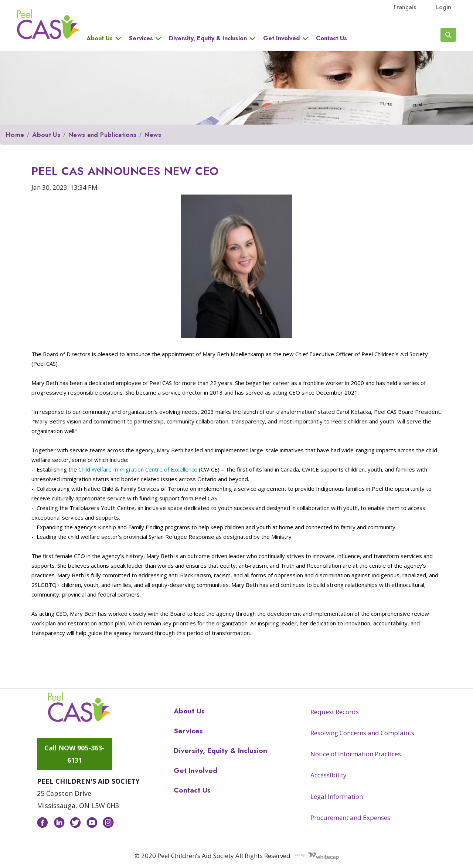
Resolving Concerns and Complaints (362, 733)
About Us (100, 38)
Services (141, 38)
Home (15, 135)
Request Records (335, 712)
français (405, 7)
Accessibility (329, 775)
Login (444, 7)
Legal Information (337, 796)
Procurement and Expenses (350, 818)
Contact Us (331, 38)
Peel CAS (48, 24)
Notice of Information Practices (356, 754)
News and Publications (102, 135)
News (153, 135)
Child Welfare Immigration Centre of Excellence (138, 469)
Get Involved (281, 38)
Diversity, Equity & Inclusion (208, 38)
